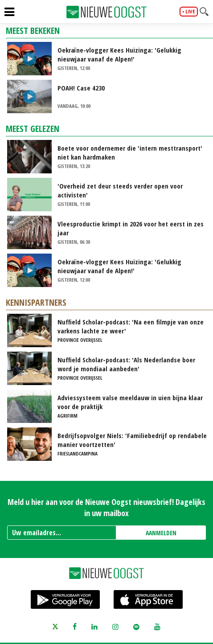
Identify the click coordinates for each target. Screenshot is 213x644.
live (190, 12)
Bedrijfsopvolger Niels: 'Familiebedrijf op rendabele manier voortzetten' (132, 440)
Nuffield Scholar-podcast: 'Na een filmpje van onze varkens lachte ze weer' (131, 326)
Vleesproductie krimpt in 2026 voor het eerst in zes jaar (131, 228)
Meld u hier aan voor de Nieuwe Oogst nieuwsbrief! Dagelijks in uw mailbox (106, 507)
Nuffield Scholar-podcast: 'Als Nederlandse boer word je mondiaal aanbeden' (126, 364)
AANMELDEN (161, 533)
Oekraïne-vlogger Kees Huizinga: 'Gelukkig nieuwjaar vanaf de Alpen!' (119, 54)
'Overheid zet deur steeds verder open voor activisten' (120, 190)
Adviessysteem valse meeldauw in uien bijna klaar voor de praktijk (130, 402)
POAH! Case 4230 (81, 88)
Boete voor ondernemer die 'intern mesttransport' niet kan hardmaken (130, 152)
